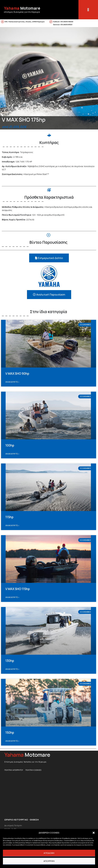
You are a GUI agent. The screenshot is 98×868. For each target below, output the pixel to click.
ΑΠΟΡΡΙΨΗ (49, 861)
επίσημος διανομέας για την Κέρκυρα (22, 12)
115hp (9, 517)
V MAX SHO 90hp (17, 374)
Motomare (22, 8)
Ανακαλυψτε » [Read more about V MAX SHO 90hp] (12, 382)
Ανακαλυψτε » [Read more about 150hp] (12, 741)
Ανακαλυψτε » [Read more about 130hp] (12, 669)
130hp (10, 661)
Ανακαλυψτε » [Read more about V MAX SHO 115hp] (12, 597)
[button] (94, 833)
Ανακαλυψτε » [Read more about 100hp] (12, 454)
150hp (10, 733)
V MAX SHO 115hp (18, 589)
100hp (10, 445)
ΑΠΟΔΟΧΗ (49, 853)
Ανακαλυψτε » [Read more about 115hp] (12, 525)
